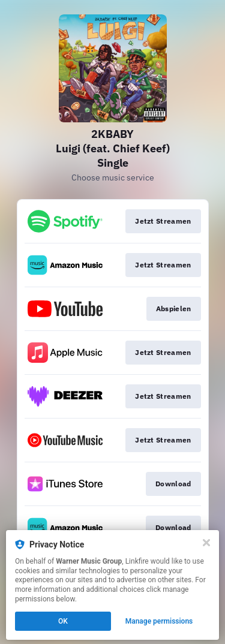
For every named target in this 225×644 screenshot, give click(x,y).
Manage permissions (159, 621)
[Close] (206, 543)
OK (63, 621)
